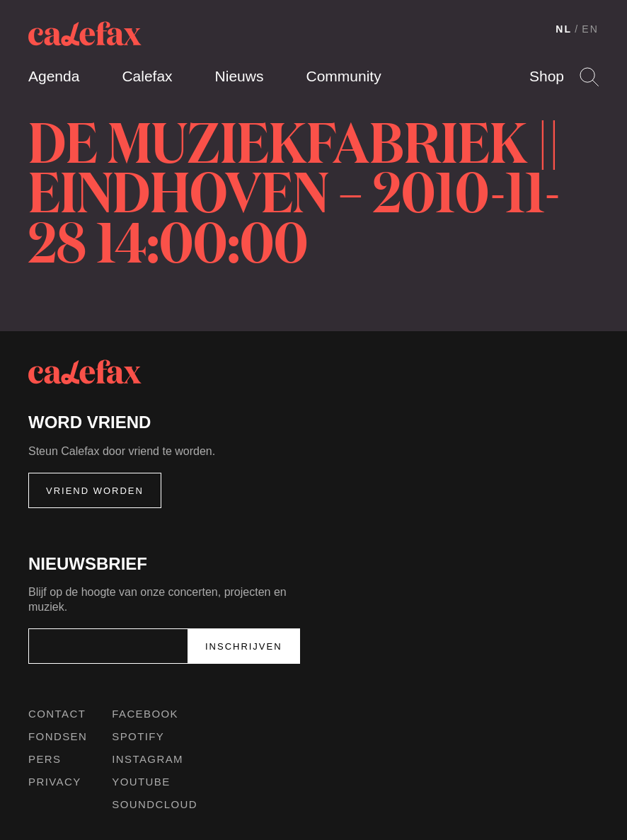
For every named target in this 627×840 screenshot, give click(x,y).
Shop (547, 76)
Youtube (141, 782)
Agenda (54, 76)
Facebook (145, 714)
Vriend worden (95, 491)
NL (564, 29)
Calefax (147, 76)
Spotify (138, 736)
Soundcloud (155, 804)
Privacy (55, 782)
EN (590, 29)
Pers (45, 759)
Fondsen (58, 736)
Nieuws (240, 76)
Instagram (148, 759)
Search (589, 77)
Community (343, 76)
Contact (57, 714)
